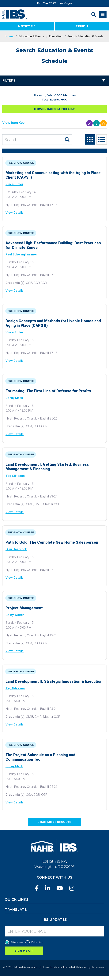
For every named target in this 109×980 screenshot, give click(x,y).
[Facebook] (37, 888)
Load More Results (54, 822)
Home (9, 36)
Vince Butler (14, 184)
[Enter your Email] (54, 931)
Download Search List (54, 109)
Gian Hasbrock (16, 549)
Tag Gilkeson (15, 476)
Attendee (15, 942)
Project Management (24, 608)
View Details (15, 213)
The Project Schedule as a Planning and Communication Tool (40, 757)
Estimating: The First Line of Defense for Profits (48, 391)
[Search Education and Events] (32, 140)
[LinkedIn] (47, 888)
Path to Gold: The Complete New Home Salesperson (52, 542)
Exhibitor (35, 942)
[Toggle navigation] (103, 14)
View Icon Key (13, 123)
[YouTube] (60, 888)
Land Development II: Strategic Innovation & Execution (54, 681)
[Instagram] (72, 888)
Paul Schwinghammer (21, 254)
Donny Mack (14, 398)
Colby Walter (15, 615)
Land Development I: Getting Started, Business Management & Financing (47, 467)
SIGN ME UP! (24, 951)
